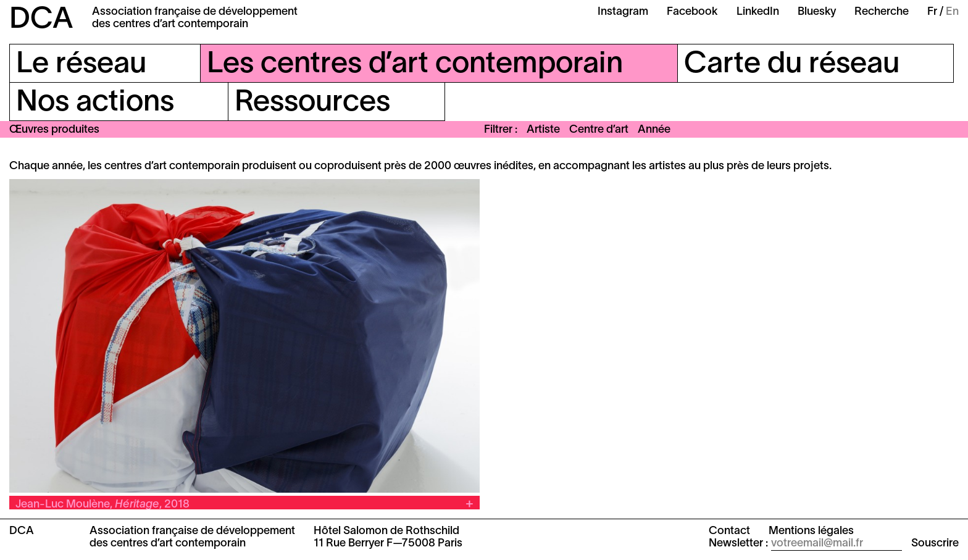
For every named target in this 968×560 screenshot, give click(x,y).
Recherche (882, 12)
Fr (932, 12)
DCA (41, 20)
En (952, 12)
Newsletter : (738, 544)
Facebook (692, 12)
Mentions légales (811, 531)
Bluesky (817, 12)
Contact (729, 531)
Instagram (623, 12)
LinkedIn (758, 12)
